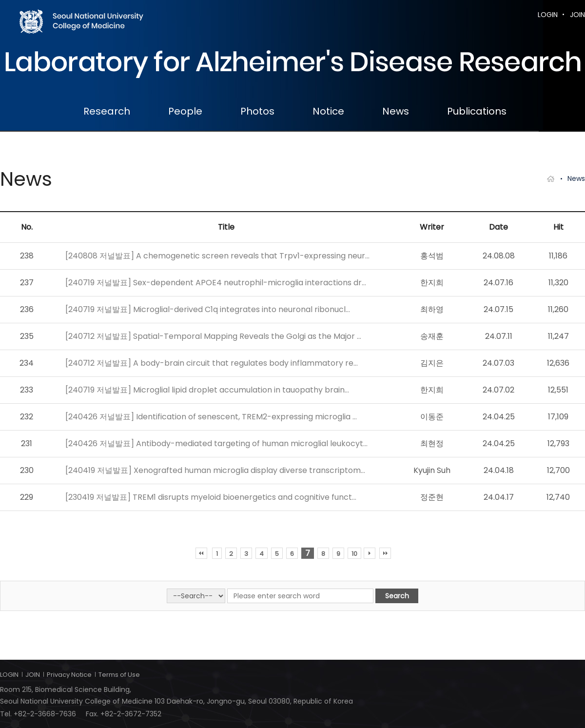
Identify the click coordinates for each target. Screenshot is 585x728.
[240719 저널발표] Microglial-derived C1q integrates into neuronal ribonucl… (208, 309)
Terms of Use (119, 675)
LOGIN (548, 15)
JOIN (577, 15)
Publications (477, 111)
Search (397, 596)
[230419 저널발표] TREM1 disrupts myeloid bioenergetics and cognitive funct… (211, 497)
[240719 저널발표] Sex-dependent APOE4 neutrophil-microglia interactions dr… (216, 283)
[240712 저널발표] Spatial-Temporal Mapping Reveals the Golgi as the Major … (213, 336)
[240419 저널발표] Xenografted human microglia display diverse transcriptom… (215, 470)
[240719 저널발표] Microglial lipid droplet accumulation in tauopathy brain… (207, 390)
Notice (328, 111)
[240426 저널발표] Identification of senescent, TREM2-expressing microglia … (211, 417)
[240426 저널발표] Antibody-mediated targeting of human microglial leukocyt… (216, 443)
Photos (257, 111)
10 (354, 554)
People (185, 111)
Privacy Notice (69, 675)
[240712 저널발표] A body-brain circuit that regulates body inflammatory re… (212, 363)
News (396, 111)
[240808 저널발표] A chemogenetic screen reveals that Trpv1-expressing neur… (217, 256)
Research (107, 111)
